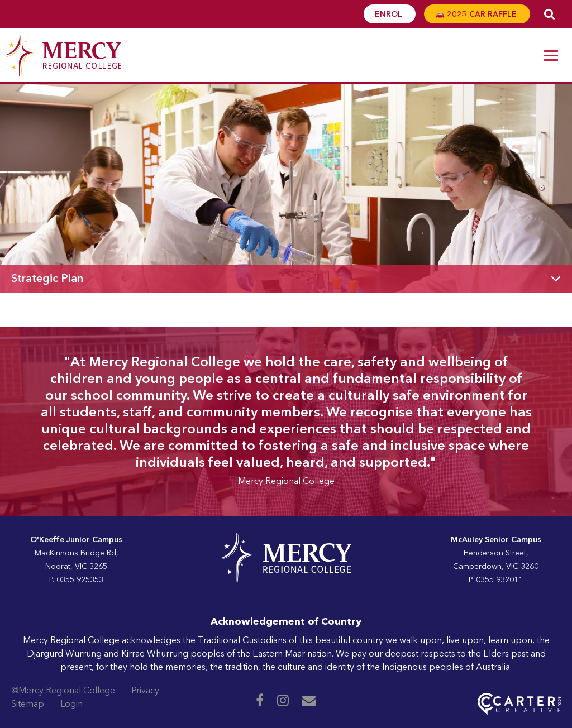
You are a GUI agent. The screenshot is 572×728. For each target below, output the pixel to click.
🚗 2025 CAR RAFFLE (477, 15)
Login (71, 705)
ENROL (390, 15)
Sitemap (28, 705)
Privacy (145, 691)
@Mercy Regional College (63, 691)
